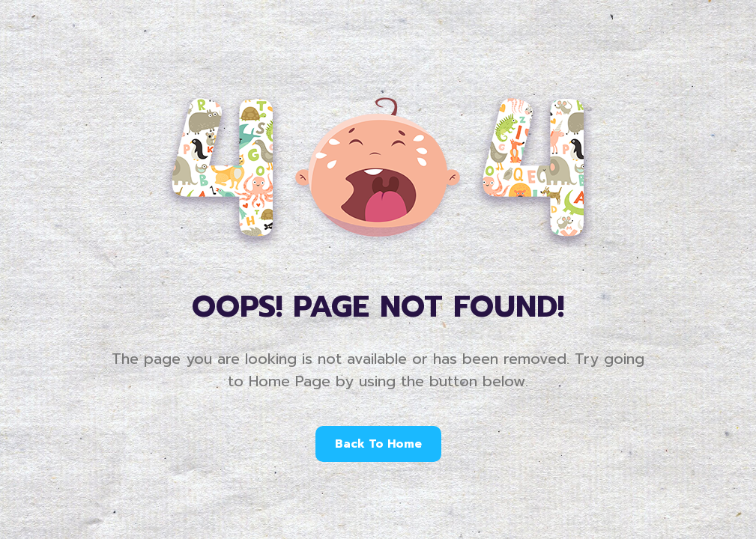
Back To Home (378, 444)
